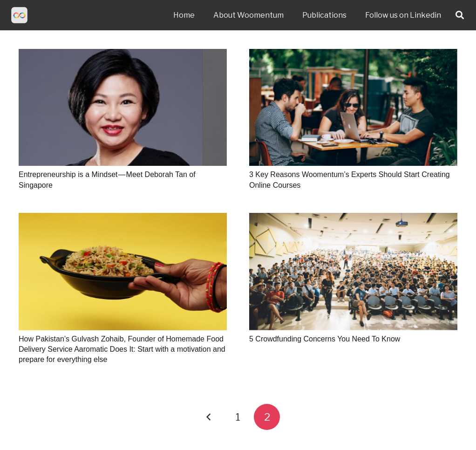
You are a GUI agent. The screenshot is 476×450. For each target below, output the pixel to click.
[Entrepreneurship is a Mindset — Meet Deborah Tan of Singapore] (123, 107)
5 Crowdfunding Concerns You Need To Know (325, 339)
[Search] (460, 15)
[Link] (19, 15)
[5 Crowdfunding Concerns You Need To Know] (353, 271)
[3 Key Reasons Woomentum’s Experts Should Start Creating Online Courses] (353, 107)
